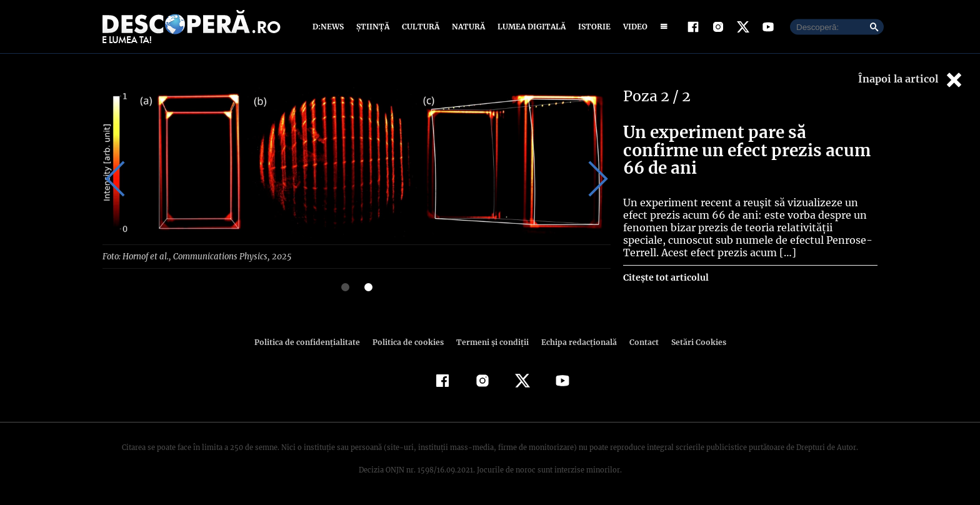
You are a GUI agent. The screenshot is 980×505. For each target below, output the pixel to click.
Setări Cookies (692, 342)
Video (633, 27)
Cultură (420, 27)
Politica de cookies (409, 342)
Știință (373, 27)
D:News (330, 27)
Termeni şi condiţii (491, 342)
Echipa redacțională (575, 342)
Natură (467, 27)
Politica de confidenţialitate (312, 342)
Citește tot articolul (665, 277)
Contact (639, 342)
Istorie (592, 27)
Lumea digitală (529, 27)
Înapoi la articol (911, 80)
